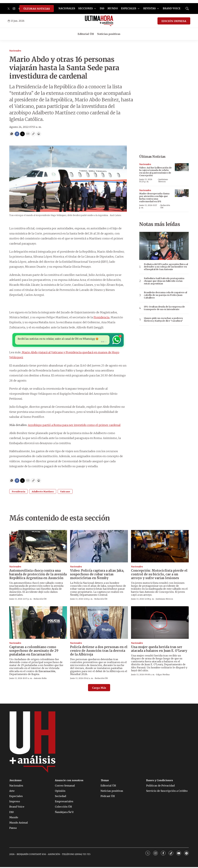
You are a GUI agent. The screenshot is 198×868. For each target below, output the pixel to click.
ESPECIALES (129, 8)
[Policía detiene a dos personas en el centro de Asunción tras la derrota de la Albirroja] (99, 623)
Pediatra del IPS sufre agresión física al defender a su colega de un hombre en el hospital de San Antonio (166, 267)
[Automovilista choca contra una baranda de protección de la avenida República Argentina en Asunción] (38, 547)
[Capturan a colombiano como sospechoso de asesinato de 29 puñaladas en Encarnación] (38, 623)
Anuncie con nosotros (69, 781)
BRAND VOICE (172, 8)
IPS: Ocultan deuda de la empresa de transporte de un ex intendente (164, 308)
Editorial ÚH (86, 34)
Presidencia (101, 317)
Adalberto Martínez (43, 492)
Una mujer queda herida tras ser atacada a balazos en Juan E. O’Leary (159, 650)
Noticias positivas (109, 34)
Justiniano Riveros (163, 180)
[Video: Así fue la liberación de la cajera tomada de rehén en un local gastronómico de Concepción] (182, 167)
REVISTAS (150, 8)
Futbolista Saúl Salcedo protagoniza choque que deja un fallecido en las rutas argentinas (164, 281)
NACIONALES (67, 8)
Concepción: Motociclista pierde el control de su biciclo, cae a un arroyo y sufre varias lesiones (159, 575)
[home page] (99, 21)
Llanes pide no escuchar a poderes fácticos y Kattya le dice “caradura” (163, 320)
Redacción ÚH (165, 206)
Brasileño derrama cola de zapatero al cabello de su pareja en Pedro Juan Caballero (165, 295)
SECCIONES (86, 8)
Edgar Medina (163, 675)
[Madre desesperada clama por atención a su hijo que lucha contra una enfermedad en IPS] (182, 193)
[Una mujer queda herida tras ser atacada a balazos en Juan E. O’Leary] (160, 623)
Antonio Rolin (40, 679)
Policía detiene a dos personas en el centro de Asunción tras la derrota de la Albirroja (99, 652)
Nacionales (15, 51)
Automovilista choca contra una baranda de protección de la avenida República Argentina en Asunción (38, 575)
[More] (95, 9)
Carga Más (99, 689)
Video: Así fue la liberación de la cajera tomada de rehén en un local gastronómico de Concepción (155, 172)
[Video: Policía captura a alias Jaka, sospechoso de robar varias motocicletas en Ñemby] (99, 547)
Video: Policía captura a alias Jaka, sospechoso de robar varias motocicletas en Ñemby (97, 575)
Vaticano (65, 492)
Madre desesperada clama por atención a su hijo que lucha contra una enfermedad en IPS (154, 197)
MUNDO (113, 8)
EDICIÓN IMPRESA (174, 21)
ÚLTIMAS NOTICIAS (37, 9)
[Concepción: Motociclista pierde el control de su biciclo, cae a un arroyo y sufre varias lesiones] (160, 547)
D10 (102, 8)
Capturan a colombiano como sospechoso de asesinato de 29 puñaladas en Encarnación (34, 652)
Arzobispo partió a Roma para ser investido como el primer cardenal (74, 426)
